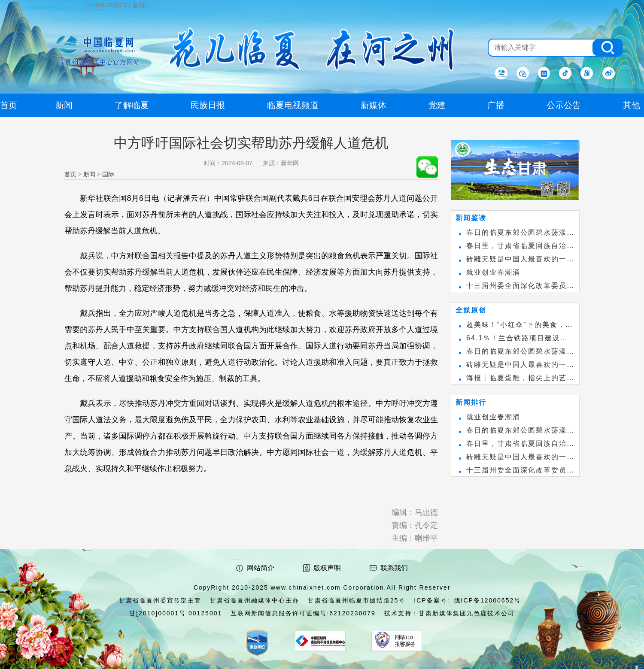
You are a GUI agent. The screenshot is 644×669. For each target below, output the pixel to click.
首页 (70, 174)
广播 (496, 105)
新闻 (89, 174)
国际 (108, 174)
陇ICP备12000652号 (488, 600)
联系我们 (394, 568)
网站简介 (261, 568)
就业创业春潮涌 (493, 272)
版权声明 (327, 568)
